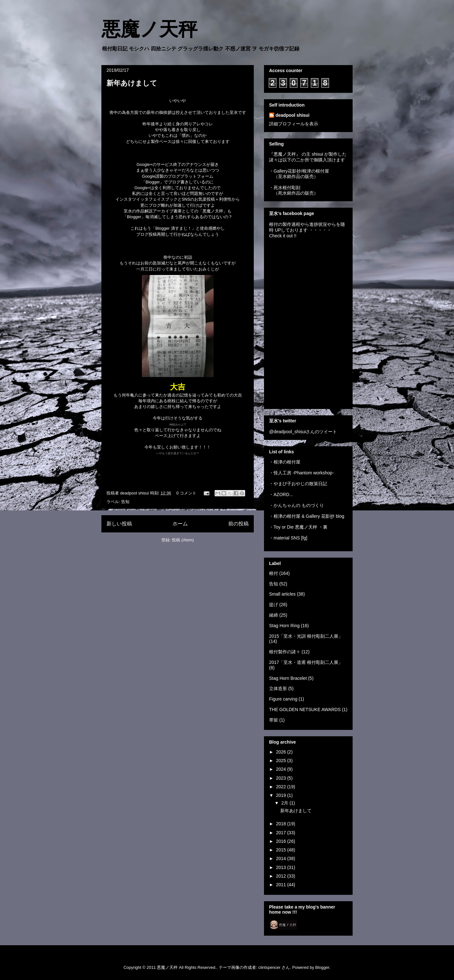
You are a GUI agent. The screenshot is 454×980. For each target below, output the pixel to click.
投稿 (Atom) (183, 540)
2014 (282, 858)
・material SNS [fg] (288, 538)
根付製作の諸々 (285, 652)
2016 (282, 841)
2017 (282, 833)
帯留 (274, 720)
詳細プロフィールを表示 (294, 124)
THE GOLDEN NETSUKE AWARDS (305, 709)
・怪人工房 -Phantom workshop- (301, 473)
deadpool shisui (293, 115)
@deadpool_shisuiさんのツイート (303, 432)
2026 (282, 752)
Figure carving (283, 699)
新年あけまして (132, 83)
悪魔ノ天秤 (149, 29)
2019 (282, 795)
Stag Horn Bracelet (288, 678)
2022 (282, 787)
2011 (282, 885)
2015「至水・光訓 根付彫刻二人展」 (306, 636)
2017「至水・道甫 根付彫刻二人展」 (306, 662)
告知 (125, 502)
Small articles (282, 594)
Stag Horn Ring (284, 626)
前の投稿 (238, 524)
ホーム (180, 524)
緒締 (274, 615)
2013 (282, 867)
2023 (282, 778)
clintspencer (269, 967)
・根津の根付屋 (285, 462)
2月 (285, 803)
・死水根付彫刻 (285, 188)
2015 (282, 850)
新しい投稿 (119, 524)
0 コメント (186, 493)
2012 (282, 876)
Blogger (322, 967)
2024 (282, 769)
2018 (282, 824)
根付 (274, 573)
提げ (274, 605)
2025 (282, 761)
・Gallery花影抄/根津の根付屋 (299, 171)
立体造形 (278, 688)
